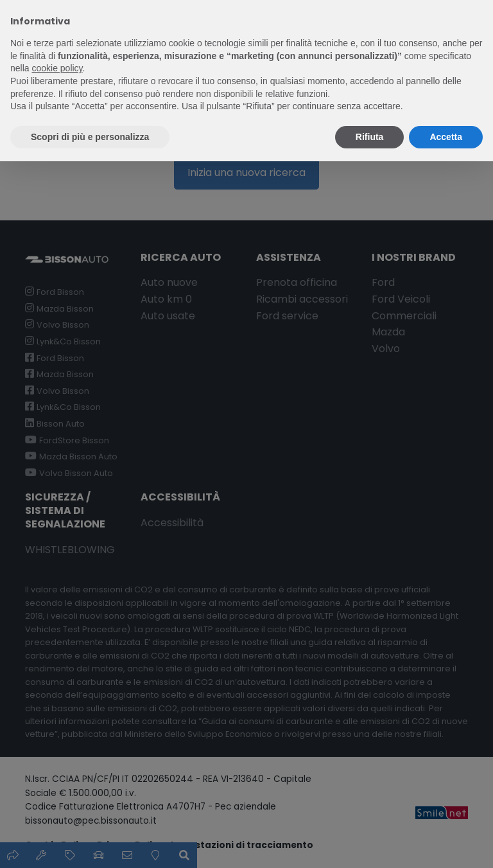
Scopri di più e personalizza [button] (90, 137)
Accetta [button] (446, 137)
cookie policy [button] (57, 68)
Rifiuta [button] (370, 137)
